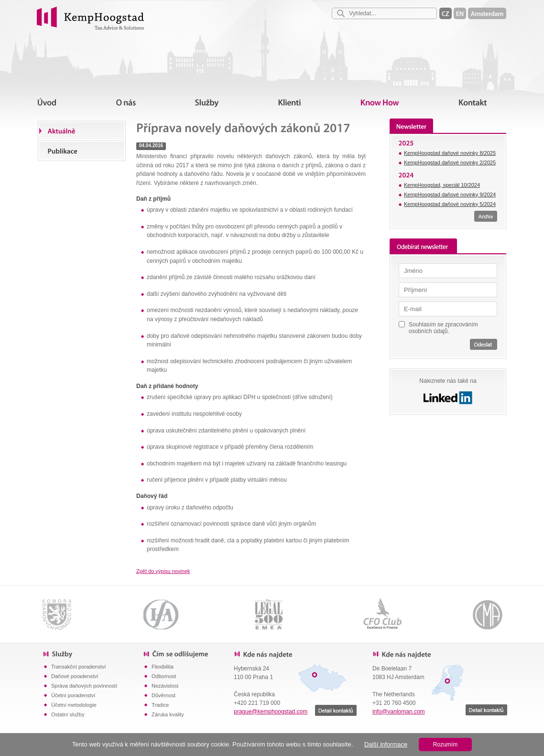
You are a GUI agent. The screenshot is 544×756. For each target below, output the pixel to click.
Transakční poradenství (79, 667)
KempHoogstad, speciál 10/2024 (442, 185)
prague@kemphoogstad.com (271, 712)
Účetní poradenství (73, 695)
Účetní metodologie (74, 705)
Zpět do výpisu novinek (163, 571)
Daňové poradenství (75, 676)
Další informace (386, 744)
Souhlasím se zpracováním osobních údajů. (443, 328)
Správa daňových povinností (84, 686)
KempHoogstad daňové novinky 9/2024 (450, 194)
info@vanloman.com (399, 712)
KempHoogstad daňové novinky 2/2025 (450, 162)
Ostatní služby (68, 714)
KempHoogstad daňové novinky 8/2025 (450, 153)
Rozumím (445, 745)
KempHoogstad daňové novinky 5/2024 (450, 204)
